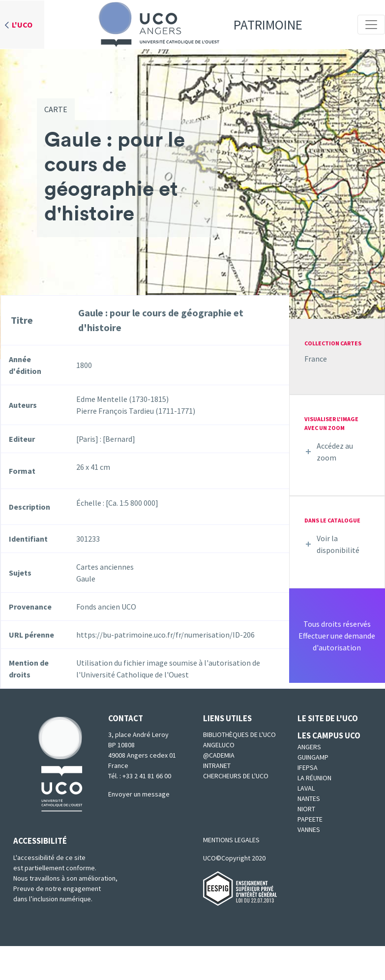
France (316, 359)
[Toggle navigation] (371, 25)
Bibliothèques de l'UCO (239, 735)
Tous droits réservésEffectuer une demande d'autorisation (337, 636)
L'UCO (22, 25)
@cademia (219, 755)
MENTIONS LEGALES (231, 840)
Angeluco (219, 745)
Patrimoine (197, 25)
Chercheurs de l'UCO (236, 776)
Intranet (217, 766)
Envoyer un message (139, 794)
